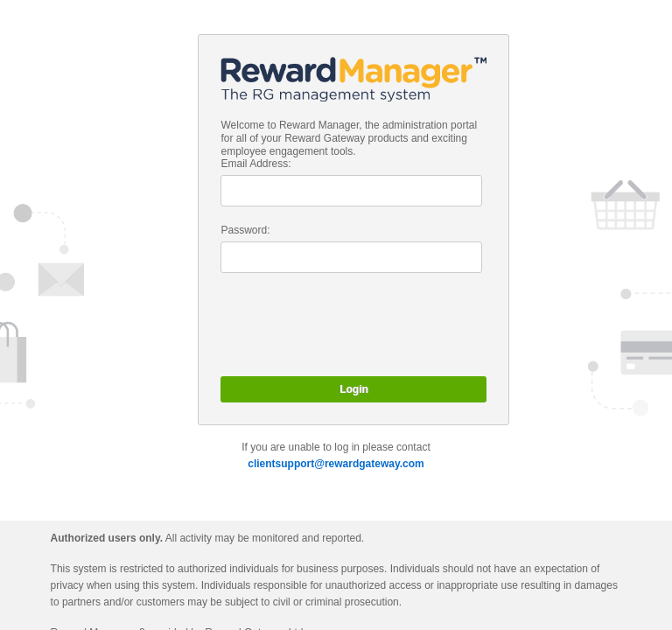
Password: (245, 230)
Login (354, 389)
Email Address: (255, 164)
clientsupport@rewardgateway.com (336, 464)
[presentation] (353, 325)
